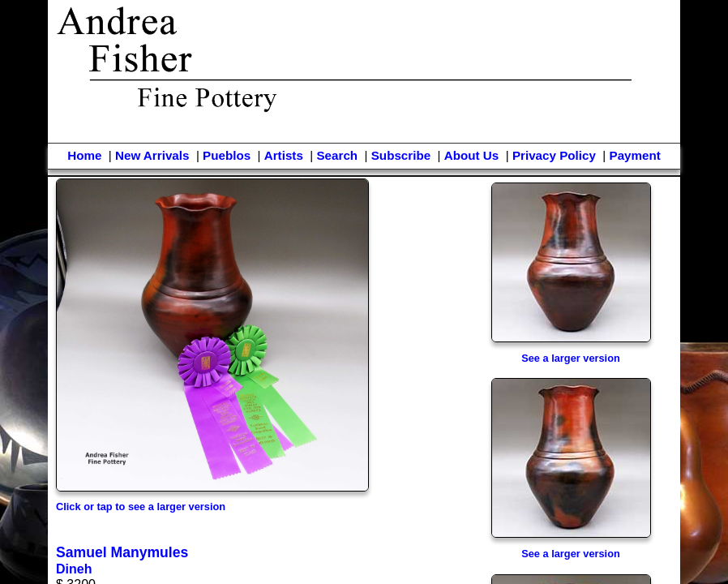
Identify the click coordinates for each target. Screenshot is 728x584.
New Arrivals (152, 155)
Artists (284, 155)
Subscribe (401, 155)
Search (337, 155)
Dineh (74, 569)
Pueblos (227, 155)
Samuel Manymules (122, 552)
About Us (472, 155)
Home (84, 155)
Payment (635, 155)
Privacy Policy (554, 155)
